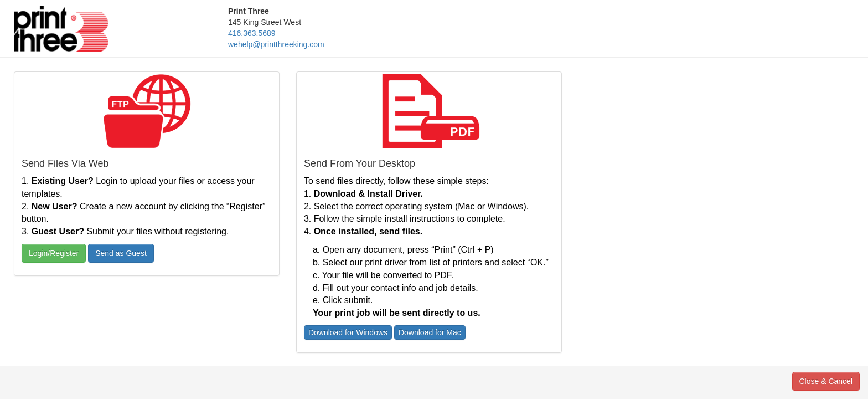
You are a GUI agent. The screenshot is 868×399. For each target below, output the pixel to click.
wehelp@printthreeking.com (276, 44)
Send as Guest (121, 253)
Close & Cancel (826, 381)
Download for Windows (348, 332)
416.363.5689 (252, 33)
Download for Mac (430, 332)
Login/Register (54, 253)
